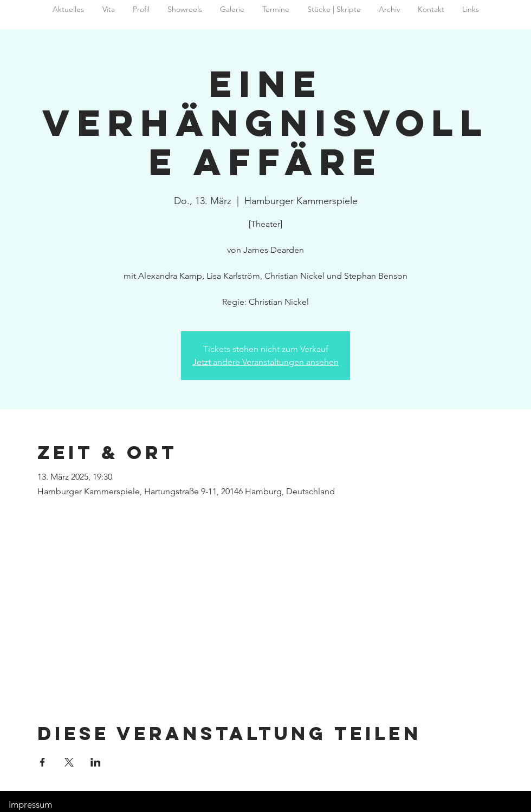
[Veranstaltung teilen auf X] (69, 762)
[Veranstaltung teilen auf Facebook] (43, 762)
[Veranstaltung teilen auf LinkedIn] (96, 762)
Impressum (30, 804)
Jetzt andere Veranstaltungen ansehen (265, 362)
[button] (389, 9)
